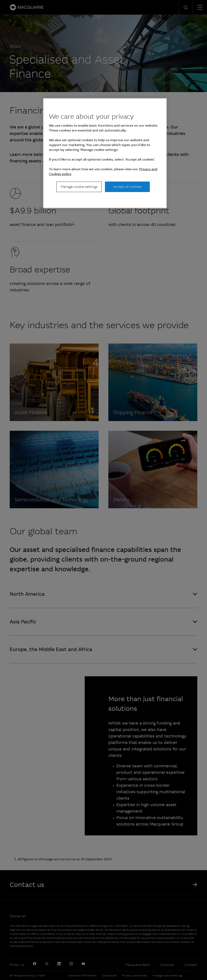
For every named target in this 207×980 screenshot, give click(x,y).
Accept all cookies (127, 187)
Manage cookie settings (79, 187)
